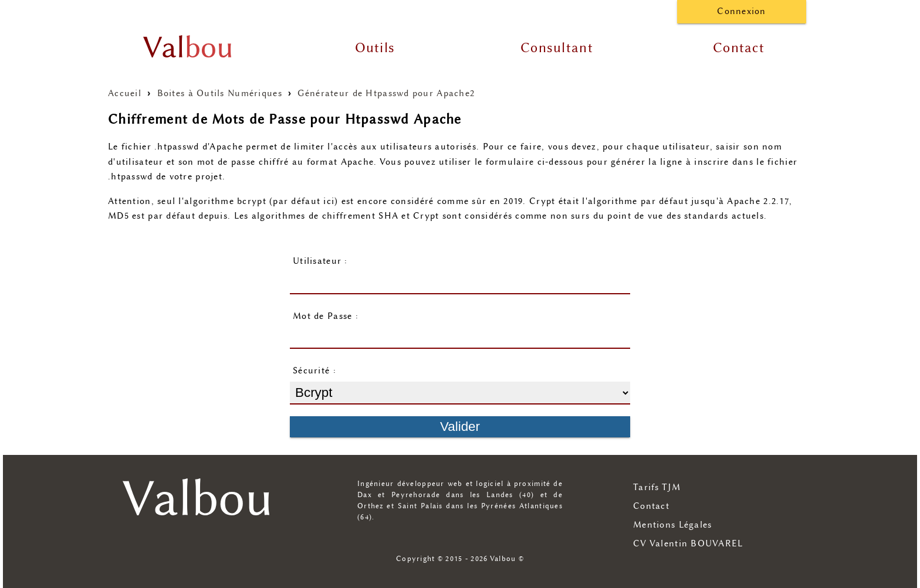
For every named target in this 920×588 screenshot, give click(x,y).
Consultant (557, 48)
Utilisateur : (320, 261)
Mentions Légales (672, 525)
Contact (739, 48)
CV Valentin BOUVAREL (688, 544)
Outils (375, 48)
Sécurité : (314, 371)
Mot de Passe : (326, 316)
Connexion (742, 11)
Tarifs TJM (657, 487)
